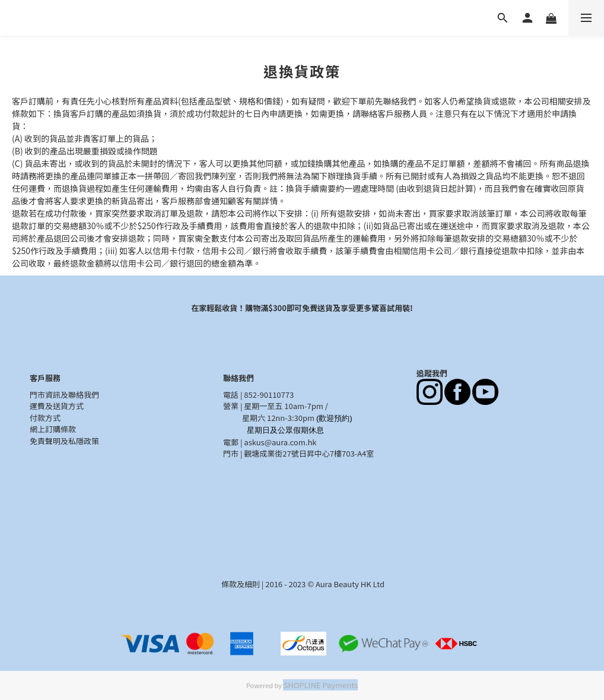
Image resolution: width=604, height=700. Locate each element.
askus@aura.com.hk (280, 442)
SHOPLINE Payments (320, 685)
